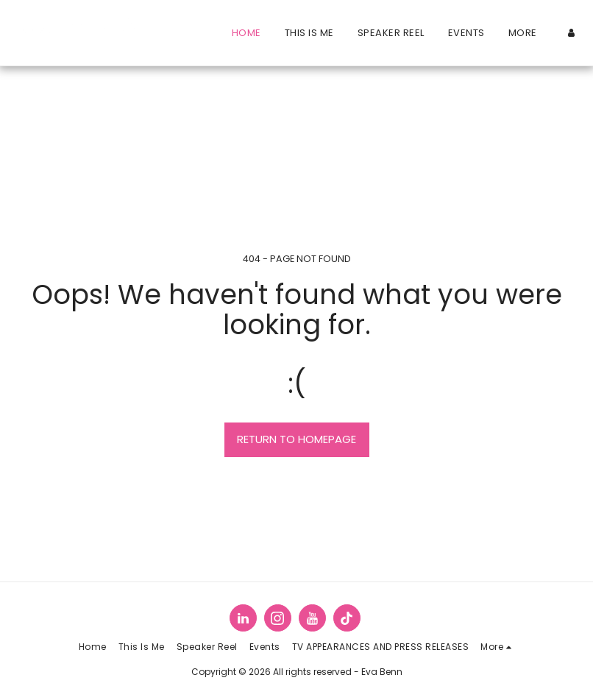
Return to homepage (296, 439)
